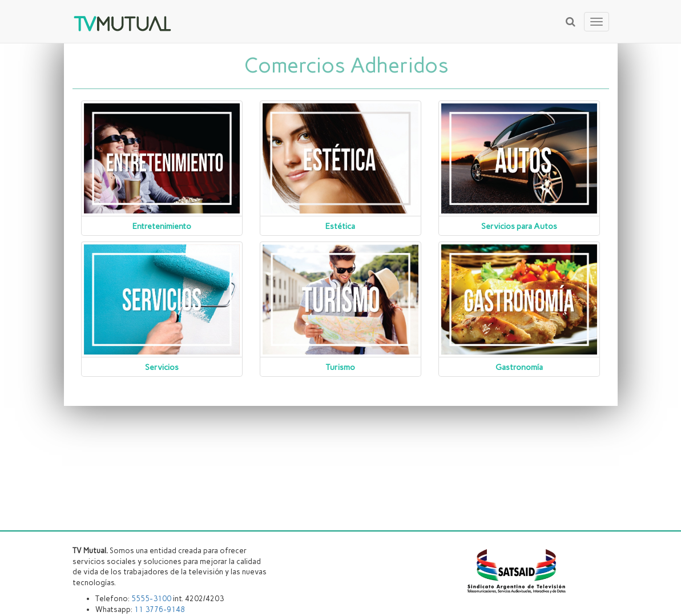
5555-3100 (151, 599)
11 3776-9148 (160, 609)
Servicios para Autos (519, 226)
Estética (340, 226)
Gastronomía (519, 367)
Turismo (340, 367)
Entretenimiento (162, 226)
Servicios (162, 367)
